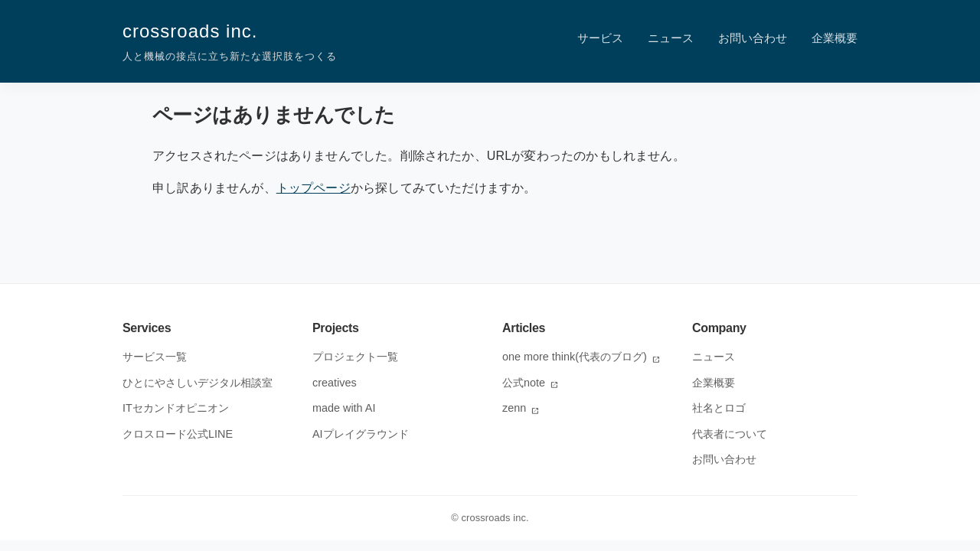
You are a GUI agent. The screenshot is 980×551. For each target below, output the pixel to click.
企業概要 (835, 38)
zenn (521, 408)
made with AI (344, 408)
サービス (600, 38)
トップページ (314, 188)
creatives (335, 383)
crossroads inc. (230, 43)
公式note (531, 383)
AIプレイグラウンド (361, 434)
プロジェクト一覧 (355, 357)
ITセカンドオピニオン (176, 408)
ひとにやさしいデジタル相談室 (198, 383)
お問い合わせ (753, 38)
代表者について (730, 434)
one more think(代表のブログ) (581, 357)
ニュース (671, 38)
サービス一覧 (155, 357)
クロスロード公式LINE (178, 434)
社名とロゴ (719, 408)
